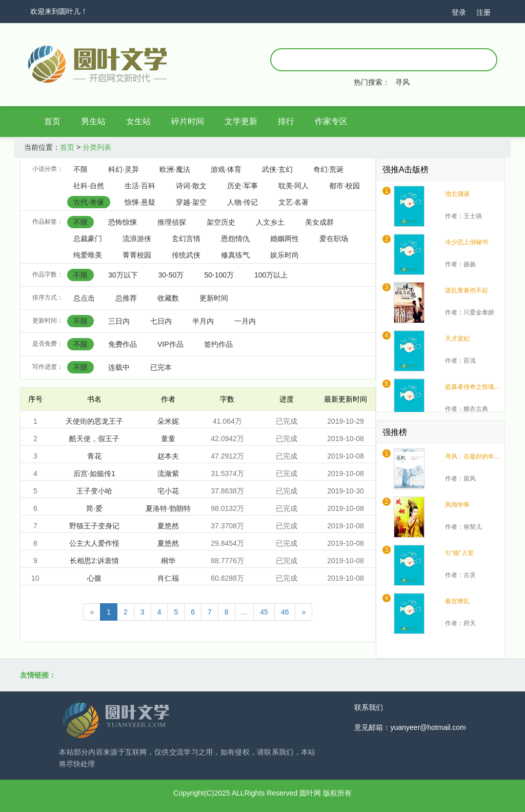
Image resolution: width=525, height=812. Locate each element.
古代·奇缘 (89, 202)
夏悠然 (168, 526)
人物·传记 (243, 202)
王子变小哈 (94, 491)
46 (285, 612)
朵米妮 (168, 421)
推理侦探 (172, 222)
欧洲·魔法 (175, 169)
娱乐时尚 (285, 255)
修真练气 (235, 255)
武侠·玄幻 (277, 169)
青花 (94, 456)
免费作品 (123, 344)
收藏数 (168, 298)
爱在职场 (334, 239)
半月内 (203, 321)
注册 (483, 12)
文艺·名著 (294, 202)
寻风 (402, 82)
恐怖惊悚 (123, 222)
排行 (286, 121)
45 (264, 612)
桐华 (168, 561)
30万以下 (123, 275)
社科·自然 (89, 186)
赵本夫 (168, 456)
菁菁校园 (137, 255)
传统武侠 (186, 255)
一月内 (245, 321)
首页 (52, 121)
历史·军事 (243, 186)
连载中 (119, 367)
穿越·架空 (191, 202)
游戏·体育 (226, 169)
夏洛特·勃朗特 (168, 508)
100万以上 (271, 275)
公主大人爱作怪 (94, 543)
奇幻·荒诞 (329, 169)
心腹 (94, 578)
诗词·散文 (191, 186)
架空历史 (221, 222)
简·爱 (94, 508)
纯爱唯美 (88, 255)
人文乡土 (270, 222)
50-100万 (219, 275)
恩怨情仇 (235, 239)
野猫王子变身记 (94, 526)
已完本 (161, 367)
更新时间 (214, 298)
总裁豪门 (88, 239)
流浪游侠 (137, 239)
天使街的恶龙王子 (94, 421)
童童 (168, 439)
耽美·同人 (294, 186)
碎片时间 (188, 121)
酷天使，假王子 (94, 439)
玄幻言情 (186, 239)
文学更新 (241, 121)
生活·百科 (140, 186)
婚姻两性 (285, 239)
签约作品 (218, 344)
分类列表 (97, 147)
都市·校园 (345, 186)
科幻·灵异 (124, 169)
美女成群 (319, 222)
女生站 (138, 121)
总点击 (84, 298)
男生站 (93, 121)
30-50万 (171, 275)
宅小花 (168, 491)
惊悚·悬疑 (140, 202)
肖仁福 (168, 578)
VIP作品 (170, 344)
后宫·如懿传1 (94, 473)
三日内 (119, 321)
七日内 (161, 321)
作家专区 (331, 121)
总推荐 (126, 298)
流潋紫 (168, 473)
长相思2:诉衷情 (94, 561)
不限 (80, 169)
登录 (459, 12)
